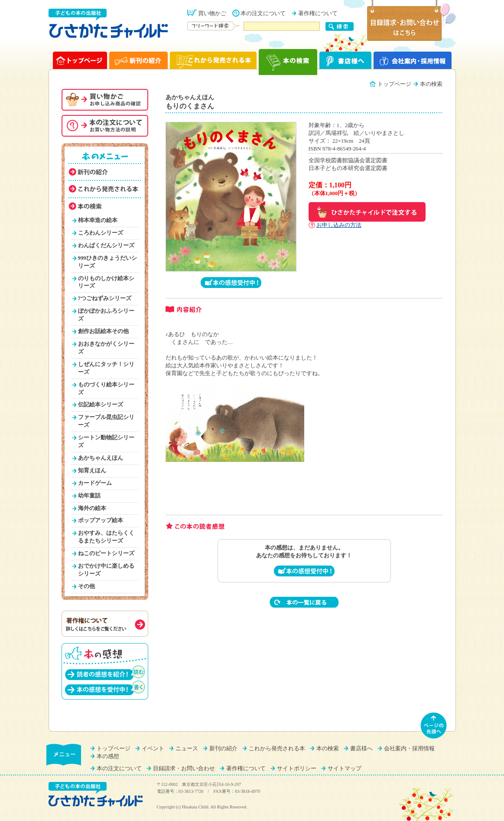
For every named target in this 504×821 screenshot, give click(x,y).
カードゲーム (95, 483)
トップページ (394, 84)
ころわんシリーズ (101, 233)
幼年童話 (89, 496)
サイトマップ (345, 769)
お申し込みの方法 (339, 225)
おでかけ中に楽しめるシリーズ (106, 570)
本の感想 (108, 756)
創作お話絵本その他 (103, 331)
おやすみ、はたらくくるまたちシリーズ (106, 537)
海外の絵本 (92, 508)
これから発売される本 (277, 749)
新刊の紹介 (223, 749)
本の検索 (328, 749)
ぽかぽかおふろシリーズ (106, 315)
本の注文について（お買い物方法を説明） (105, 126)
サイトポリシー (297, 769)
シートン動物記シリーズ (106, 442)
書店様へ (361, 749)
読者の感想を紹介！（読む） (105, 672)
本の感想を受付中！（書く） (105, 688)
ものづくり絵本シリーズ (106, 389)
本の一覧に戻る (304, 602)
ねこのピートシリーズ (106, 553)
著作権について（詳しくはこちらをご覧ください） (105, 624)
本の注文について (263, 13)
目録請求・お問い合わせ (184, 769)
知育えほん (92, 471)
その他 (86, 586)
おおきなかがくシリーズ (106, 348)
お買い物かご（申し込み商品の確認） (105, 100)
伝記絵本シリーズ (101, 405)
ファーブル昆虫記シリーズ (106, 421)
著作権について (318, 13)
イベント (153, 749)
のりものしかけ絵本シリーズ (106, 282)
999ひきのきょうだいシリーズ (107, 262)
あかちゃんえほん (101, 458)
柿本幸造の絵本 (98, 220)
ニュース (187, 749)
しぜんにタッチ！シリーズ (106, 368)
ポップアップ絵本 (101, 520)
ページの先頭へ (434, 726)
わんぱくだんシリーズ (106, 245)
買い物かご (212, 13)
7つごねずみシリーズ (105, 298)
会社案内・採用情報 (409, 749)
